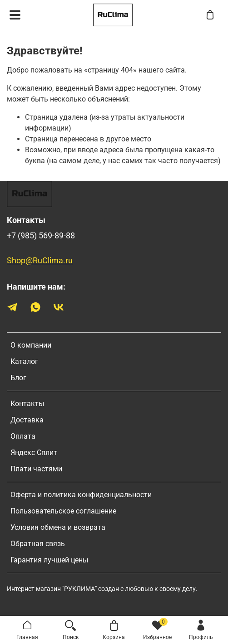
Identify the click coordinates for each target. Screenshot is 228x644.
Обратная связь (38, 544)
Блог (18, 378)
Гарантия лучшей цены (49, 560)
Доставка (27, 420)
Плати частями (36, 469)
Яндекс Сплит (34, 453)
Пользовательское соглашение (63, 511)
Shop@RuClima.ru (40, 261)
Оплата (23, 436)
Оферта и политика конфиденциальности (81, 495)
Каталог (24, 361)
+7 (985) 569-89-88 (41, 236)
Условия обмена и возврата (58, 527)
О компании (31, 345)
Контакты (27, 404)
